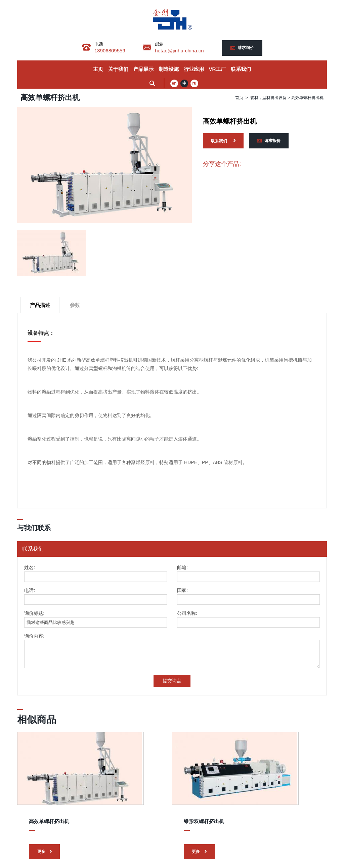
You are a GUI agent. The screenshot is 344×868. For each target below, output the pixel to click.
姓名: (30, 568)
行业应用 (194, 69)
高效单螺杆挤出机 (48, 804)
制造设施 (169, 69)
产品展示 (143, 69)
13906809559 (109, 51)
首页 (239, 98)
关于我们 (118, 69)
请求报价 (273, 142)
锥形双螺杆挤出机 (150, 804)
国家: (182, 591)
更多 (41, 833)
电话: (30, 591)
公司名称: (187, 614)
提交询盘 (172, 681)
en (174, 84)
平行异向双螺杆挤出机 (257, 804)
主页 (98, 69)
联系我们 (241, 69)
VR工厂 (218, 69)
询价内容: (34, 637)
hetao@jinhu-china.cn (181, 51)
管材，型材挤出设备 (268, 98)
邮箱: (182, 568)
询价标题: (34, 614)
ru (195, 84)
